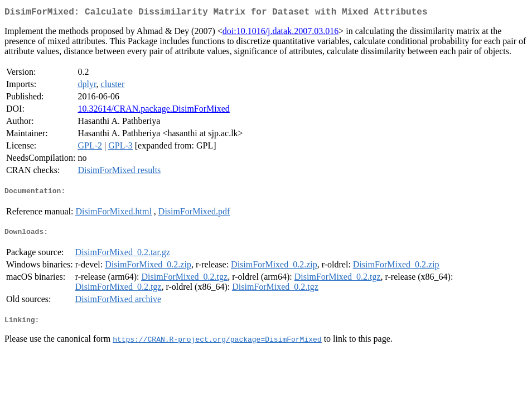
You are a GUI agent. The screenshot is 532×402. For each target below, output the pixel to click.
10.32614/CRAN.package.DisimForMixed (153, 111)
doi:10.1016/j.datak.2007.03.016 (280, 33)
